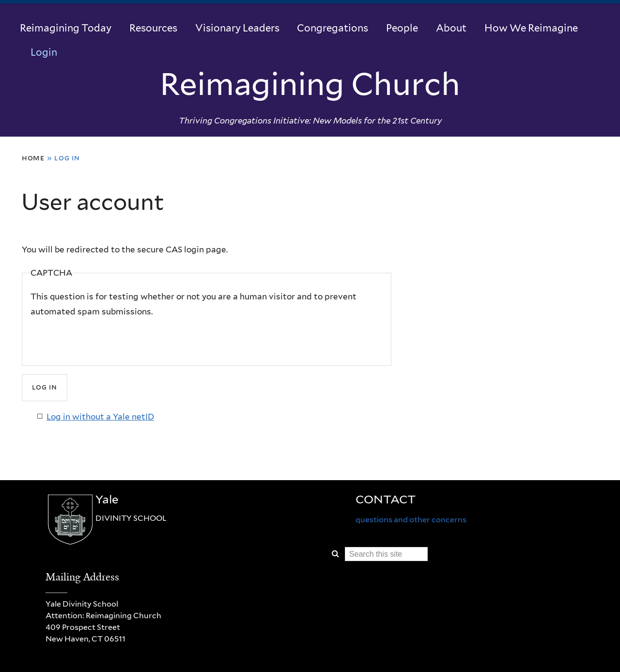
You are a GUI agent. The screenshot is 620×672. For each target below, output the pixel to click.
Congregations (333, 28)
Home (33, 158)
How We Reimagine (531, 28)
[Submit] (45, 387)
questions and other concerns (411, 520)
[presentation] (104, 338)
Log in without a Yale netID (100, 417)
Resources (153, 28)
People (402, 28)
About (451, 28)
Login (44, 52)
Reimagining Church (310, 84)
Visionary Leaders (237, 28)
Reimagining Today (66, 28)
